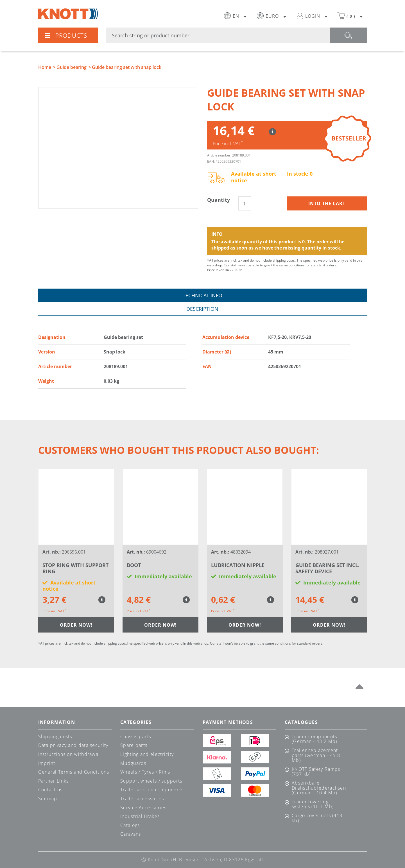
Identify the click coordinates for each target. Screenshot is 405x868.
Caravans (131, 834)
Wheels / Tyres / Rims (145, 772)
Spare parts (134, 745)
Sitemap (48, 799)
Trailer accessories (142, 799)
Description (202, 309)
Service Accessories (143, 808)
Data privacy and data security (73, 745)
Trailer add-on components (152, 790)
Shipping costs (55, 736)
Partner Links (54, 781)
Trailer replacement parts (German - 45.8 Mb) (316, 755)
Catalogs (130, 825)
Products (66, 35)
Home (45, 67)
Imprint (47, 763)
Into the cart (327, 203)
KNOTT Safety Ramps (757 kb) (316, 772)
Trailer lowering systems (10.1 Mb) (313, 804)
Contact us (50, 790)
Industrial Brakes (140, 816)
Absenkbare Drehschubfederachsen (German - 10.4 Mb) (319, 788)
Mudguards (133, 763)
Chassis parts (136, 736)
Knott (68, 14)
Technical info (202, 295)
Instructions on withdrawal (69, 754)
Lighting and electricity (147, 754)
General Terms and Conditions (74, 772)
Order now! (76, 625)
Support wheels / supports (151, 781)
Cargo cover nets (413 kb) (317, 818)
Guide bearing (72, 67)
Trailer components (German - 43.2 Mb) (314, 739)
